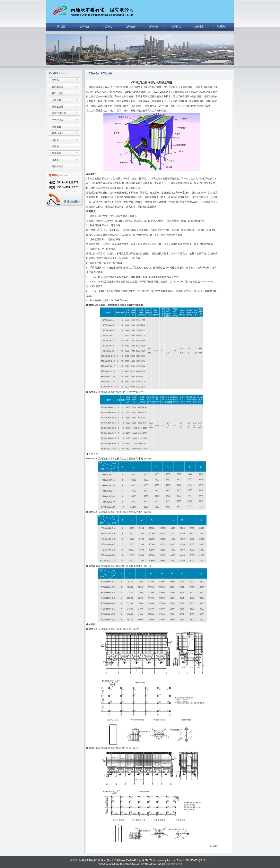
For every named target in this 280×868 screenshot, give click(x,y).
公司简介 (85, 27)
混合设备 (57, 127)
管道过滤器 (58, 93)
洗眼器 (55, 140)
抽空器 (55, 80)
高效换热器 (58, 166)
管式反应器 (58, 87)
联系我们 (222, 27)
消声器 (55, 146)
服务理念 (199, 27)
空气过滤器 (58, 120)
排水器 (55, 160)
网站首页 (62, 27)
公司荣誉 (130, 27)
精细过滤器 (58, 107)
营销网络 (176, 27)
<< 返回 (213, 846)
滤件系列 (57, 100)
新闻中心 (153, 27)
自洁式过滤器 (59, 113)
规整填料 (57, 153)
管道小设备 (58, 133)
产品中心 (108, 27)
